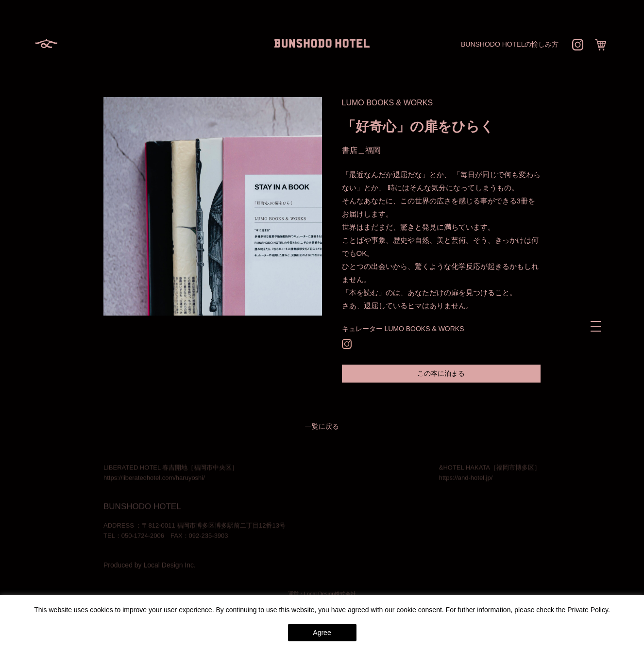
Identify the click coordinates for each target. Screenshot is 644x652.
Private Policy (588, 610)
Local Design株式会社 (330, 594)
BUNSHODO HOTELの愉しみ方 (510, 44)
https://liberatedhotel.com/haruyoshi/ (154, 478)
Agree (322, 633)
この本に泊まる (441, 373)
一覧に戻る (322, 426)
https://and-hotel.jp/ (466, 478)
